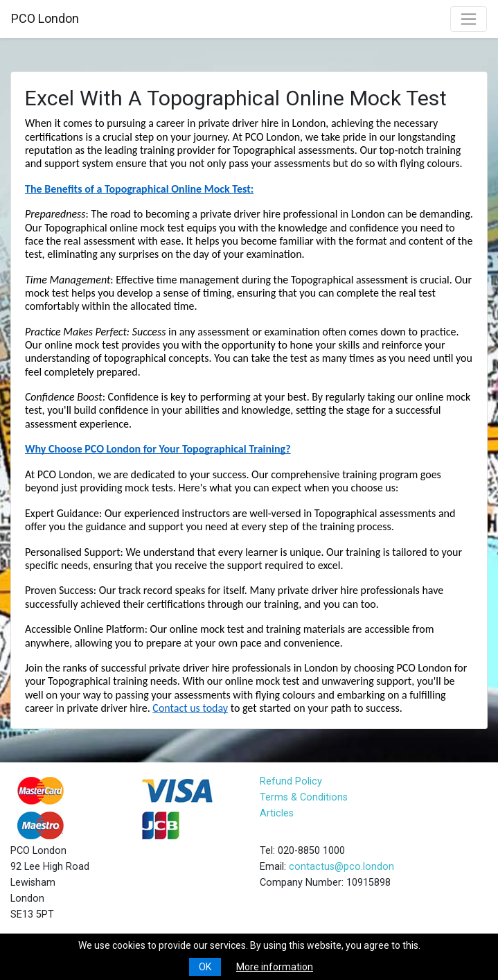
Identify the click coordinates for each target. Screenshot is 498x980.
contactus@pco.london (341, 867)
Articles (277, 813)
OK (205, 967)
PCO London (45, 18)
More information (275, 967)
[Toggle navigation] (469, 19)
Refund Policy (291, 781)
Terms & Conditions (304, 797)
